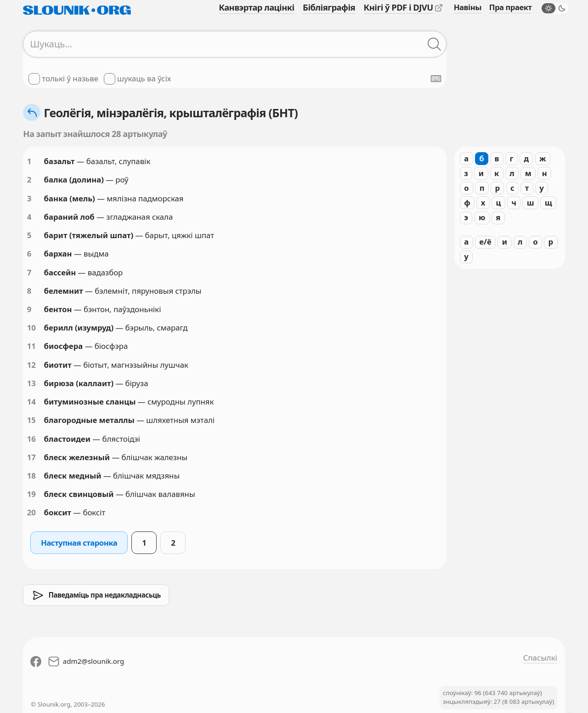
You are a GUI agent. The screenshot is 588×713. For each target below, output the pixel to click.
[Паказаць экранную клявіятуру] (436, 79)
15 (31, 420)
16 (31, 439)
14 (31, 402)
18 (31, 476)
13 (31, 383)
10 (31, 328)
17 (31, 457)
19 (31, 494)
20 (31, 512)
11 (31, 346)
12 (31, 365)
